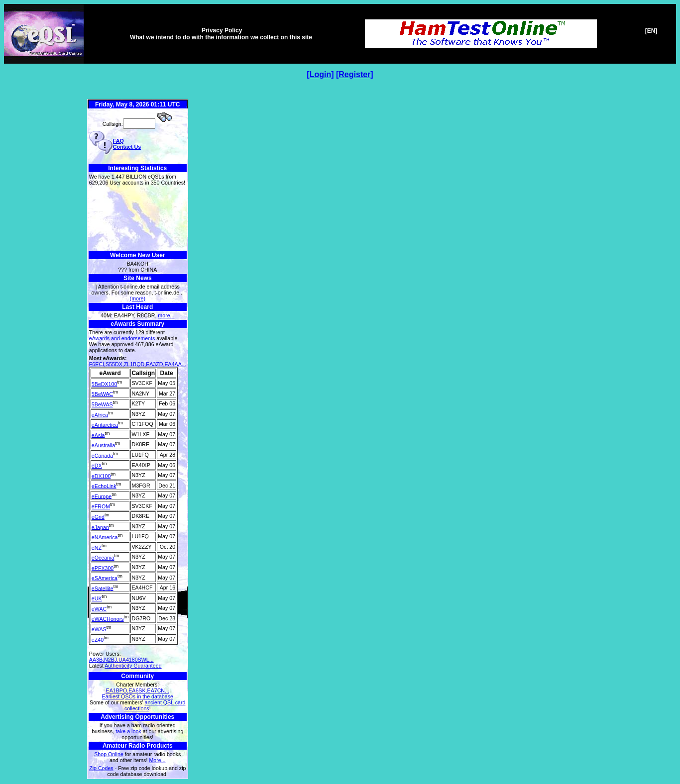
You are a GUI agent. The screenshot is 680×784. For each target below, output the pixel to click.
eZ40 (98, 639)
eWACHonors (108, 619)
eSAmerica (105, 578)
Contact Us (127, 147)
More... (157, 760)
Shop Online (109, 754)
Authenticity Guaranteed (133, 666)
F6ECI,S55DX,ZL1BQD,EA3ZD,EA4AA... (138, 364)
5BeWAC (102, 394)
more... (166, 315)
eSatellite (103, 588)
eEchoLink (104, 486)
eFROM (101, 506)
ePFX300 (103, 568)
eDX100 (101, 476)
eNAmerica (105, 537)
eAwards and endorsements (122, 338)
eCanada (102, 455)
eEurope (102, 496)
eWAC (99, 608)
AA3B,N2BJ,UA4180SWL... (121, 660)
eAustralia (103, 445)
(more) (138, 298)
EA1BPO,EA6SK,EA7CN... (138, 690)
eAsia (98, 435)
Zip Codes (101, 768)
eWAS (99, 629)
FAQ (118, 141)
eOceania (103, 558)
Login (321, 74)
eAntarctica (105, 425)
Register (354, 74)
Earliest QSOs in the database (138, 696)
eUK (97, 598)
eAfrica (100, 414)
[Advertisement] (138, 219)
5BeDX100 (105, 384)
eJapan (100, 527)
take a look (128, 731)
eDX (97, 466)
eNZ (97, 547)
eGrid (98, 517)
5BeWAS (102, 404)
